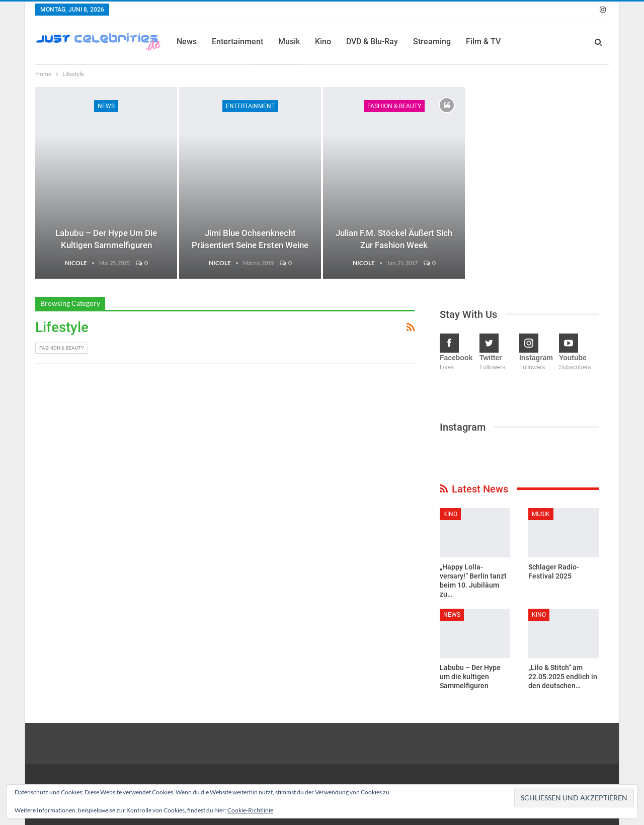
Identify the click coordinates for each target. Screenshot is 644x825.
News (187, 42)
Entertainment (237, 42)
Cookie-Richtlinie (250, 810)
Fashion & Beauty (394, 106)
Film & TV (483, 42)
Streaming (432, 42)
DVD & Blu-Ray (372, 42)
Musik (289, 42)
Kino (323, 42)
